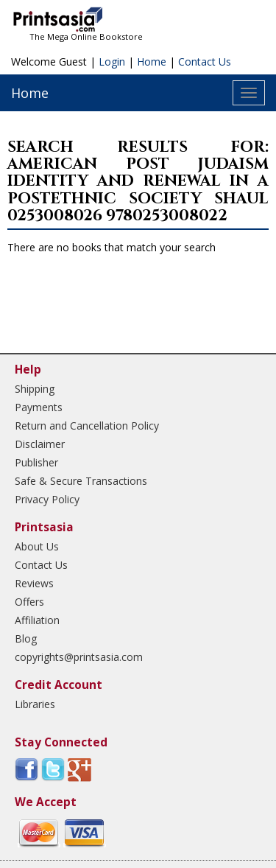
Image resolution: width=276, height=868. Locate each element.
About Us (37, 546)
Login (112, 62)
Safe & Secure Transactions (81, 481)
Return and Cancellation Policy (87, 426)
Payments (39, 407)
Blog (26, 638)
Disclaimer (40, 444)
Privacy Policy (47, 499)
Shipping (35, 389)
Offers (29, 602)
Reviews (34, 583)
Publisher (36, 462)
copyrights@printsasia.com (79, 657)
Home (152, 62)
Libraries (35, 704)
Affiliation (37, 620)
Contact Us (205, 62)
